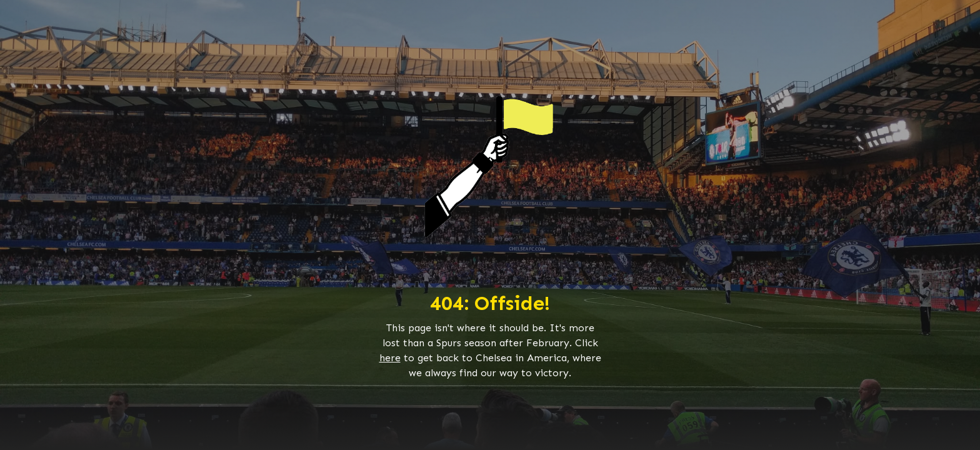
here (390, 358)
